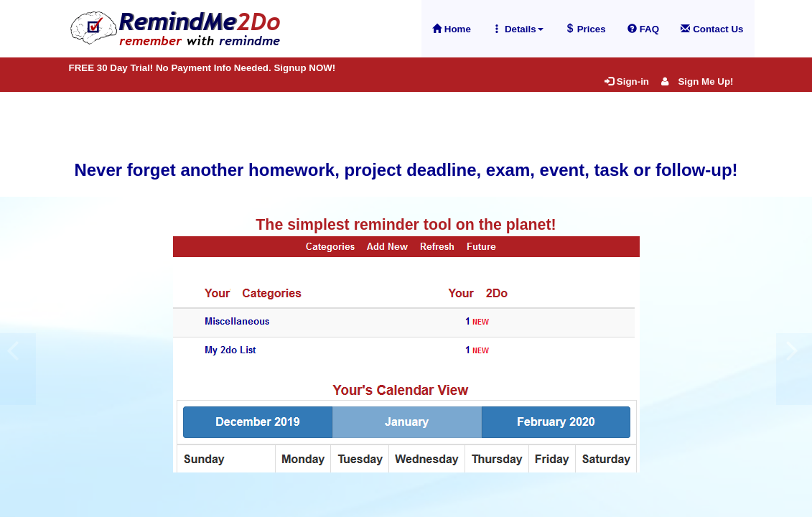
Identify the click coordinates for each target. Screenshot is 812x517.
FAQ (643, 29)
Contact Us (712, 29)
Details (518, 29)
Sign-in (627, 81)
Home (452, 29)
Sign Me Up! (697, 81)
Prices (585, 29)
